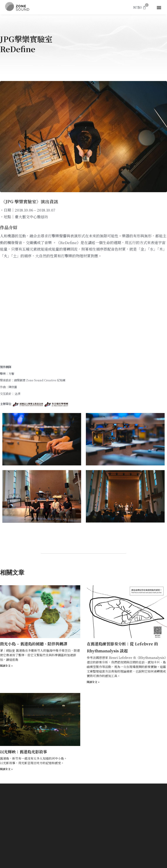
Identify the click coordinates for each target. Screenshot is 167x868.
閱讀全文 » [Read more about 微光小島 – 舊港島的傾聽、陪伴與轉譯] (6, 665)
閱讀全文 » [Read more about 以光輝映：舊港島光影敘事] (6, 769)
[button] (159, 7)
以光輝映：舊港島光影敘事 (23, 752)
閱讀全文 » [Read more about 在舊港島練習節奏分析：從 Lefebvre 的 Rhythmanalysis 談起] (93, 682)
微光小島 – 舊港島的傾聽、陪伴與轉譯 (34, 644)
